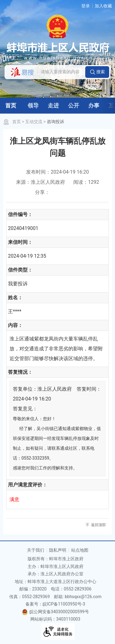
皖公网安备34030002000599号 (55, 612)
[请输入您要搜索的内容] (61, 72)
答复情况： (20, 372)
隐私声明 (58, 550)
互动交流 (34, 122)
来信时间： (20, 242)
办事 (94, 105)
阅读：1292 (86, 182)
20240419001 (23, 228)
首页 (11, 105)
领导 (33, 105)
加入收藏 (103, 6)
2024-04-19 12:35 (27, 256)
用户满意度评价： (28, 485)
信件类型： (20, 270)
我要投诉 (18, 284)
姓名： (15, 298)
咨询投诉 (56, 122)
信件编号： (20, 214)
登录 (86, 6)
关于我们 (36, 550)
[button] (97, 72)
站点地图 (80, 550)
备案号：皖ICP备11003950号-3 (55, 604)
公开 (74, 105)
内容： (15, 325)
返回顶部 (98, 525)
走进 (53, 105)
